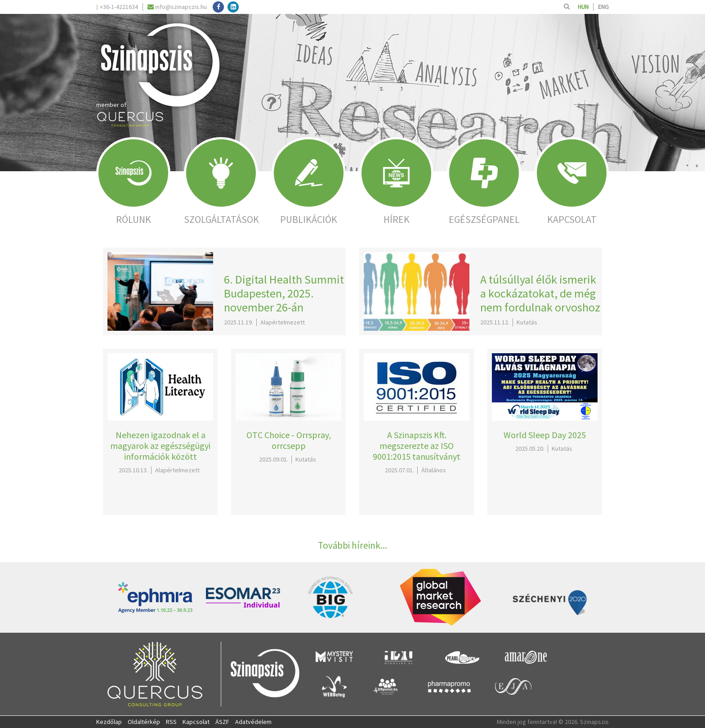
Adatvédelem (253, 722)
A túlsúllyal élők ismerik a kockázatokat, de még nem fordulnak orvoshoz (540, 293)
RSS (171, 722)
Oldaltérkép (144, 722)
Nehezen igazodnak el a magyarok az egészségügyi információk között (160, 446)
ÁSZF (222, 722)
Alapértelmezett (283, 322)
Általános (434, 470)
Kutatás (527, 322)
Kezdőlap (109, 722)
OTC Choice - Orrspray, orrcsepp (289, 440)
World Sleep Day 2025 (545, 435)
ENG (603, 7)
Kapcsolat (196, 722)
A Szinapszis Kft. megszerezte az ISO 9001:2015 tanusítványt (417, 446)
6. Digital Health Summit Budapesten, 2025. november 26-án (284, 293)
